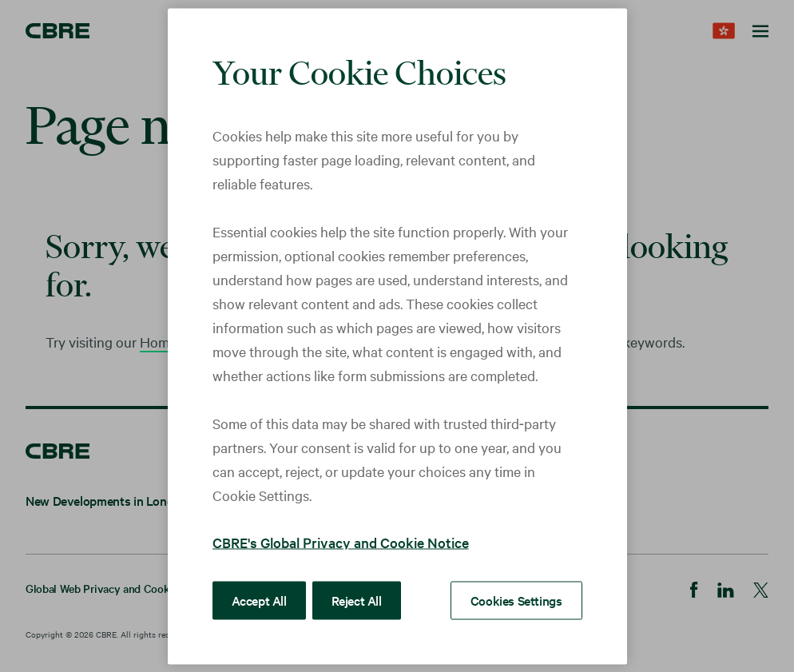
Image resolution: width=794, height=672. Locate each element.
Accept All (259, 599)
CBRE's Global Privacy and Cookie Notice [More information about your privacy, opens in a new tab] (341, 541)
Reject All (357, 599)
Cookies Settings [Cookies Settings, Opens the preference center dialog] (516, 599)
